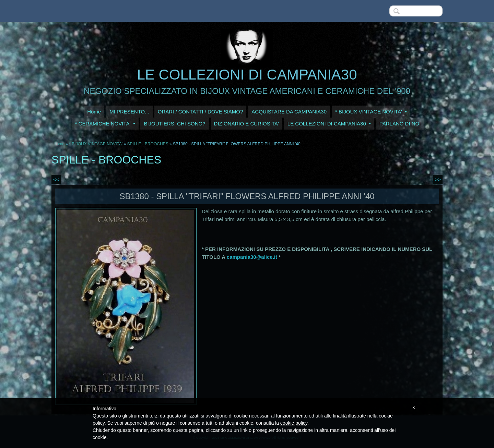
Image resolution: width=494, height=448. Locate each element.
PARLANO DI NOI (400, 124)
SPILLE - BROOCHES (148, 144)
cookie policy (294, 423)
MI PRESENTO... (129, 112)
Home (94, 112)
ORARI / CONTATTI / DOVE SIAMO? (201, 112)
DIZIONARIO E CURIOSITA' (246, 124)
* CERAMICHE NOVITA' (105, 124)
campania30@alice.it (252, 257)
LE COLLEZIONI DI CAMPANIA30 (247, 75)
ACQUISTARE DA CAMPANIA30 (289, 112)
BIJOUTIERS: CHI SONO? (174, 124)
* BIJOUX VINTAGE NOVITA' (371, 112)
